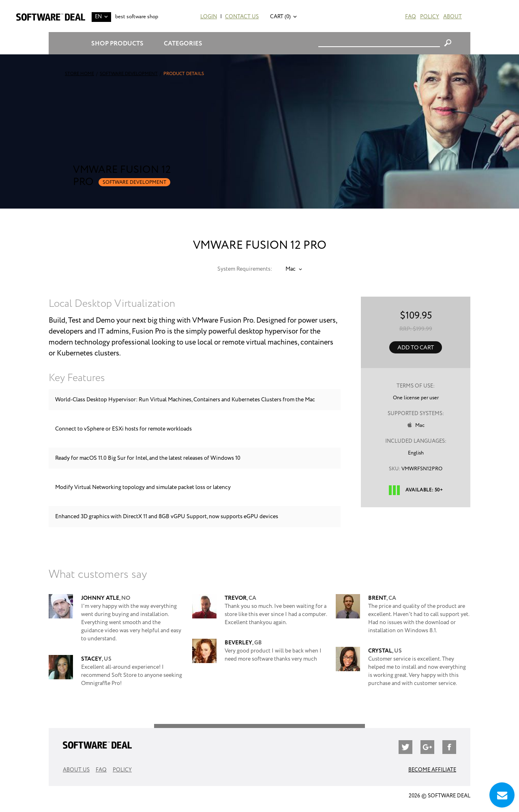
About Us (76, 770)
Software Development (129, 74)
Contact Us (242, 17)
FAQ (411, 17)
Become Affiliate (432, 770)
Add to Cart (416, 348)
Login (209, 17)
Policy (430, 17)
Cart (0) (280, 17)
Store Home (79, 74)
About (453, 17)
